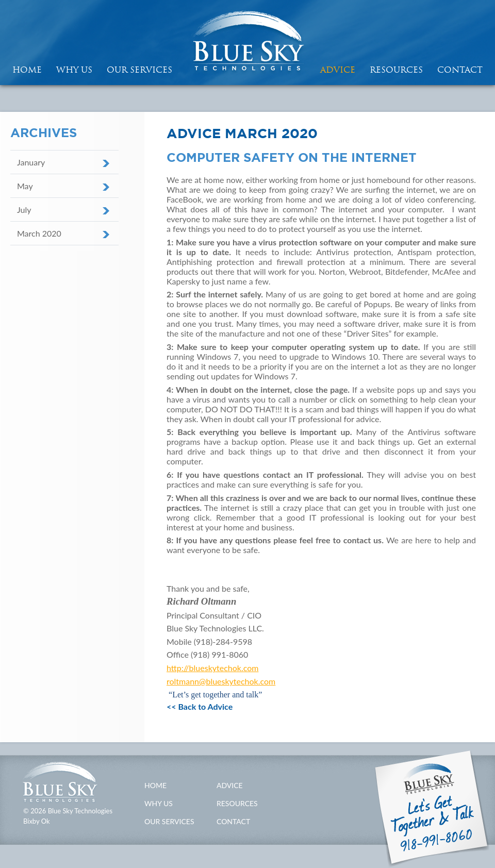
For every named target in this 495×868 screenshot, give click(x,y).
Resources (396, 70)
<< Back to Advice (200, 706)
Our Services (139, 70)
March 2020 (39, 233)
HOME (27, 70)
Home (155, 785)
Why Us (74, 70)
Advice (338, 70)
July (24, 210)
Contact (460, 70)
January (31, 162)
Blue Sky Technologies (247, 43)
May (25, 186)
